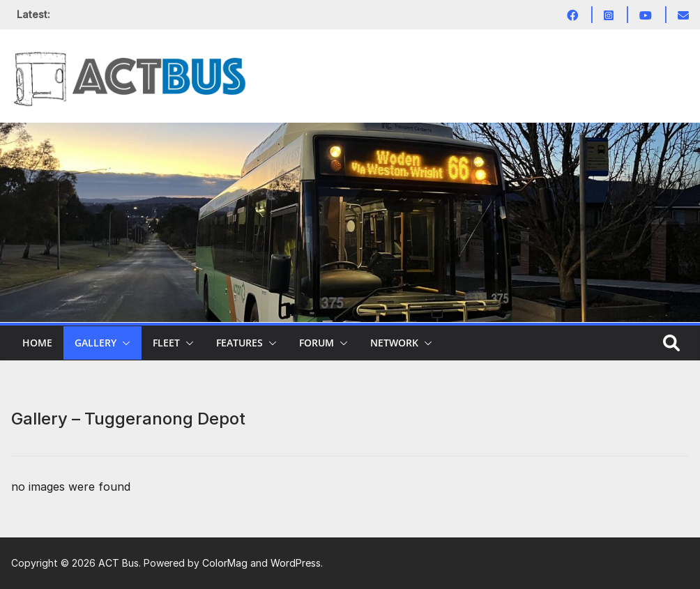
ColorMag (225, 563)
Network (394, 343)
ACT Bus (119, 563)
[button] (123, 343)
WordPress (296, 563)
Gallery (96, 343)
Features (239, 343)
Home (37, 343)
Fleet (166, 343)
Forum (317, 343)
